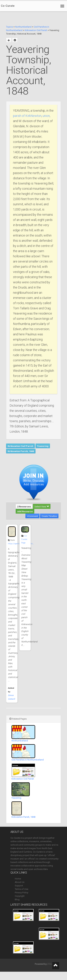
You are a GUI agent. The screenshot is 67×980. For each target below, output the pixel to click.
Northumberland (23, 27)
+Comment (32, 516)
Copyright (20, 896)
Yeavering (43, 446)
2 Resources (24, 507)
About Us (20, 882)
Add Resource (25, 511)
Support (19, 886)
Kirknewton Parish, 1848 (21, 451)
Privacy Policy (21, 893)
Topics (9, 27)
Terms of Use (21, 889)
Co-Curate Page (24, 539)
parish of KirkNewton (27, 116)
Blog (17, 899)
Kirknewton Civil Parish (36, 30)
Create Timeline (49, 516)
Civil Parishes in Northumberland (28, 760)
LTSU (50, 964)
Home (18, 879)
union (46, 116)
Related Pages (18, 719)
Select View (42, 507)
